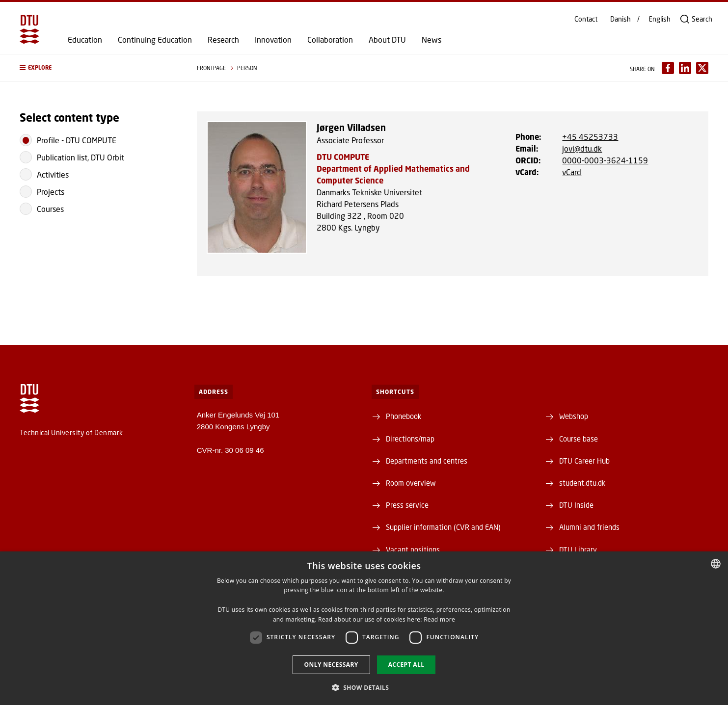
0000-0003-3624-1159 (605, 160)
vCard (572, 172)
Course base (579, 439)
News (431, 40)
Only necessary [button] (331, 665)
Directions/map (410, 439)
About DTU (387, 40)
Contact (586, 19)
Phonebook (404, 416)
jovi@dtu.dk (582, 148)
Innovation (273, 40)
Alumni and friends (589, 527)
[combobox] (716, 564)
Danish (620, 19)
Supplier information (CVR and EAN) (443, 527)
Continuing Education (155, 40)
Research (223, 40)
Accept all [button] (406, 665)
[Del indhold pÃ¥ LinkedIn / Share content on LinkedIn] (685, 68)
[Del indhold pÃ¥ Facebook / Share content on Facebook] (668, 68)
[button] (98, 68)
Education (85, 40)
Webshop (574, 416)
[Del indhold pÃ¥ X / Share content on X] (702, 68)
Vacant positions (413, 549)
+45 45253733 (590, 137)
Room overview (411, 483)
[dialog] (364, 628)
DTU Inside (576, 505)
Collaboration (330, 40)
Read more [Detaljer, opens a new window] (439, 619)
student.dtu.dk (582, 483)
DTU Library (578, 549)
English (660, 19)
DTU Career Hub (584, 461)
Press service (407, 505)
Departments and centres (427, 461)
